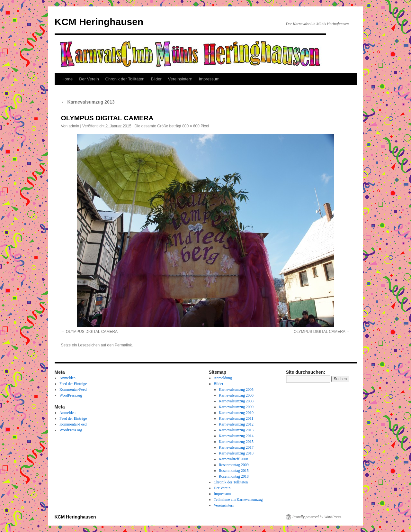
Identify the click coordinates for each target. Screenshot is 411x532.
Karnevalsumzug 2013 (88, 102)
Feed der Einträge (73, 384)
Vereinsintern (180, 79)
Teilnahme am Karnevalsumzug (238, 500)
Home (67, 79)
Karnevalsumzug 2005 (236, 390)
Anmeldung (223, 378)
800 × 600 (191, 126)
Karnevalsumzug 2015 (236, 442)
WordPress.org (71, 395)
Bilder (156, 79)
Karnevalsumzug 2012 (236, 424)
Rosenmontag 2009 (234, 465)
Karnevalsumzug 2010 (236, 413)
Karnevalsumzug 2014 (236, 436)
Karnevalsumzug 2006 (236, 395)
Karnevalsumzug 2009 (236, 407)
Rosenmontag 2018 (234, 476)
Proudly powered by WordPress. (317, 517)
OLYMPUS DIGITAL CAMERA (92, 332)
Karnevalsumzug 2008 (236, 401)
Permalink (123, 345)
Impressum (209, 79)
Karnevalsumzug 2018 (236, 453)
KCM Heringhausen (99, 22)
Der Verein (89, 79)
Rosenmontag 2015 (234, 471)
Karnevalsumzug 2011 (236, 418)
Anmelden (67, 378)
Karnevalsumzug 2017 (236, 447)
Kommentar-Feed (73, 390)
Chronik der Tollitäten (125, 79)
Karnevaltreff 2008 (233, 459)
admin (74, 126)
